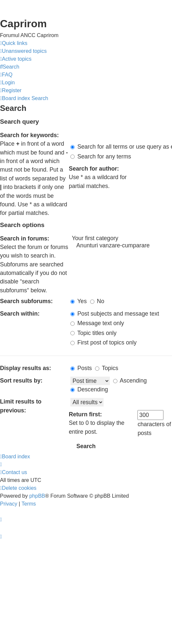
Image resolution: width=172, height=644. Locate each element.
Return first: (85, 414)
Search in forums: (25, 239)
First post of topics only (103, 343)
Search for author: (94, 169)
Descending (89, 389)
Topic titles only (93, 333)
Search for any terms (101, 156)
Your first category (121, 239)
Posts (81, 368)
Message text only (97, 323)
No (97, 301)
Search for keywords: (29, 135)
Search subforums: (26, 301)
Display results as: (25, 368)
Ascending (130, 381)
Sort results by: (21, 381)
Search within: (20, 314)
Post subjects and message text (115, 314)
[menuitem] (23, 51)
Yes (78, 301)
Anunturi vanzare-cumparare (121, 246)
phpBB (37, 496)
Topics (107, 368)
